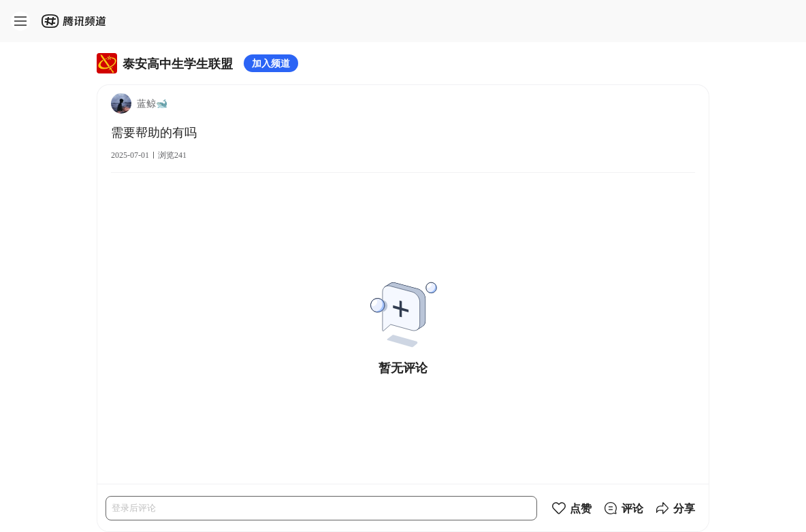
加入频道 (271, 63)
